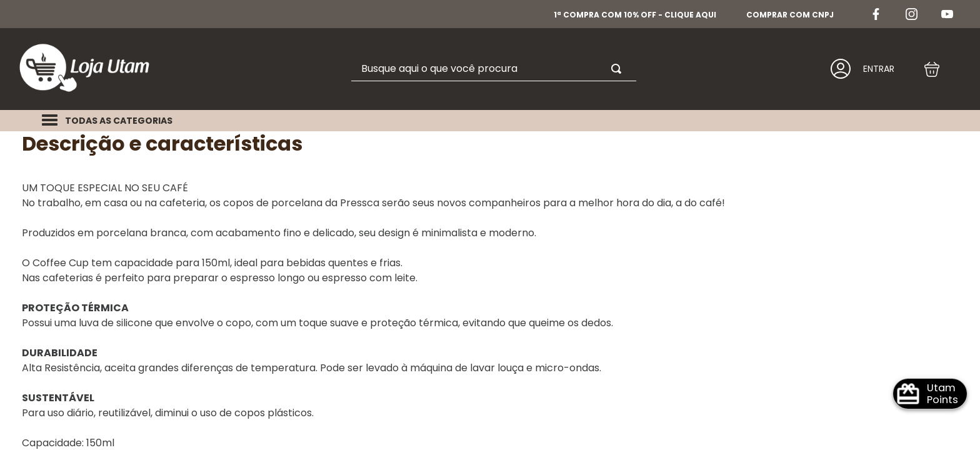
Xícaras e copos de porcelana (307, 119)
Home (39, 119)
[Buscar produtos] (566, 52)
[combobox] (441, 52)
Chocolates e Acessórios (143, 119)
